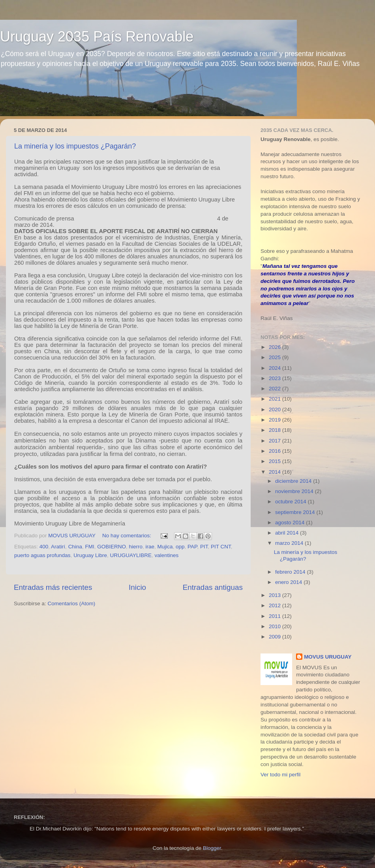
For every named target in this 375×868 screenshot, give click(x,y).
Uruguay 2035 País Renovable (97, 37)
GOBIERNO (112, 547)
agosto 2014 (291, 522)
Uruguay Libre (90, 555)
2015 (276, 461)
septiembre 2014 (296, 512)
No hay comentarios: (127, 536)
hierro (136, 547)
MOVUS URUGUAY (328, 657)
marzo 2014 (290, 543)
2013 (276, 595)
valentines (166, 555)
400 (44, 547)
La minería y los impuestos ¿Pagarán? (75, 146)
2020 (276, 410)
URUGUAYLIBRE (131, 555)
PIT (204, 547)
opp (180, 547)
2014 (276, 472)
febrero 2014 (291, 572)
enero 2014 (289, 582)
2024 (276, 368)
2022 (276, 389)
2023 (276, 378)
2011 (276, 616)
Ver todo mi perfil (280, 775)
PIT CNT (221, 547)
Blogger (212, 848)
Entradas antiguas (213, 587)
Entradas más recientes (53, 587)
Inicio (137, 587)
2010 (276, 626)
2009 (276, 637)
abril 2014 (288, 533)
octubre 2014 (292, 502)
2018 (276, 430)
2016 (276, 451)
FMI (89, 547)
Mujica (165, 547)
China (75, 547)
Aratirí (58, 547)
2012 (276, 605)
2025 (276, 357)
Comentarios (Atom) (72, 603)
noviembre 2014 (295, 491)
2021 (276, 399)
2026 (276, 347)
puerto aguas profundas (42, 555)
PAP (192, 547)
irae (150, 547)
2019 (276, 420)
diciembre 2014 (294, 481)
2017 (276, 441)
